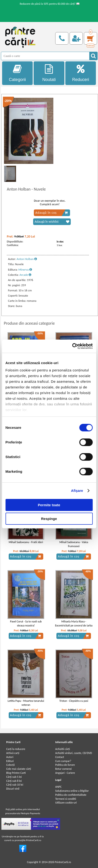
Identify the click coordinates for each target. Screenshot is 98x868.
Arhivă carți (13, 753)
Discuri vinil (13, 789)
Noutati (49, 73)
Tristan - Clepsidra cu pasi (74, 701)
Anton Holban (27, 259)
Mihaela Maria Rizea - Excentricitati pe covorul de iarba (74, 623)
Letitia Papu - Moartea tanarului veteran (26, 703)
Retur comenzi (63, 769)
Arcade (25, 275)
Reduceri (81, 73)
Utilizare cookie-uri (66, 803)
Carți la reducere (16, 749)
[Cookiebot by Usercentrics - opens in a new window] (72, 346)
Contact (60, 757)
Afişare (77, 491)
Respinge (49, 519)
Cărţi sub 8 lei (14, 781)
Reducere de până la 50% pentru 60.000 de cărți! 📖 (50, 4)
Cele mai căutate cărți (18, 769)
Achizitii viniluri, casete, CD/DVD (74, 753)
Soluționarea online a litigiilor (72, 791)
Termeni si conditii (66, 799)
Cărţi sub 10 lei (15, 785)
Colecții (10, 765)
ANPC (58, 787)
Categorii (18, 73)
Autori (10, 757)
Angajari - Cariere (65, 773)
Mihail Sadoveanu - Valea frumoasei (74, 544)
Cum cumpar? (63, 761)
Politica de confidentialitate (71, 795)
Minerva (25, 270)
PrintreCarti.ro (63, 862)
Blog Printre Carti (16, 773)
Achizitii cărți (63, 749)
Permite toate (49, 505)
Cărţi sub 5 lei (14, 777)
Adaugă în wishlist (52, 222)
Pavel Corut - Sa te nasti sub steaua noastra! (26, 623)
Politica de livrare (65, 765)
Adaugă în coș (52, 213)
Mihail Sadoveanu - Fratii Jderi (26, 542)
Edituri (10, 761)
